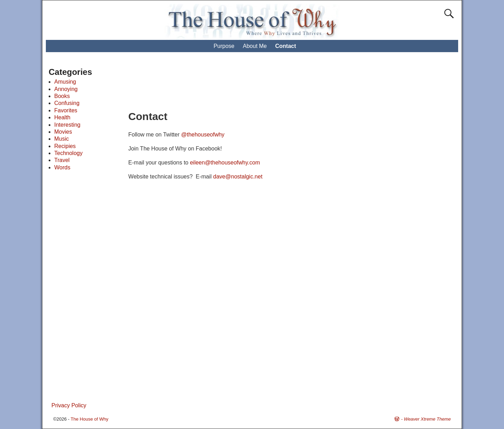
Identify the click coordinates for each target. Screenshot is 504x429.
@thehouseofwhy (203, 135)
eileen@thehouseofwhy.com (225, 163)
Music (62, 139)
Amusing (65, 82)
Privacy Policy (69, 405)
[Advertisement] (259, 84)
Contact (286, 46)
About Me (255, 46)
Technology (68, 153)
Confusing (67, 103)
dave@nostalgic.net (238, 177)
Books (62, 96)
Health (62, 117)
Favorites (66, 110)
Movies (63, 132)
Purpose (224, 46)
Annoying (66, 89)
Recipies (65, 146)
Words (62, 167)
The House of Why (90, 419)
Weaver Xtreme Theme (427, 419)
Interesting (67, 125)
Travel (62, 160)
